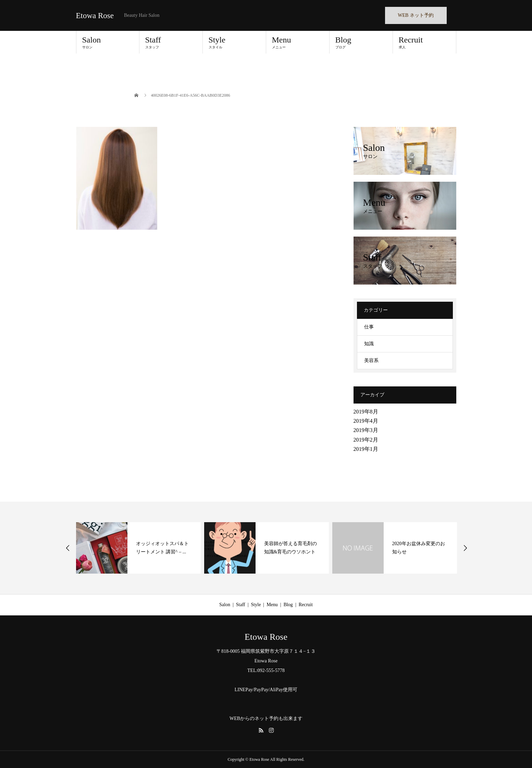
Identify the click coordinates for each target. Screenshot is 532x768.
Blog (361, 42)
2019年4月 (366, 421)
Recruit (424, 42)
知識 (369, 344)
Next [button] (465, 548)
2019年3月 (366, 430)
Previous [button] (68, 548)
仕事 (369, 327)
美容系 (371, 361)
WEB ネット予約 (416, 15)
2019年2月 (366, 440)
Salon (108, 42)
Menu (298, 42)
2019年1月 (366, 449)
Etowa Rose (95, 16)
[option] (138, 548)
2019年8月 (366, 412)
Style (234, 42)
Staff (171, 42)
